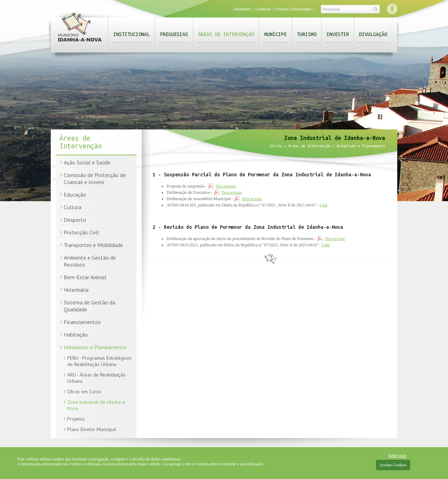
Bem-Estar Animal (85, 277)
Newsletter (243, 9)
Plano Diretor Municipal (92, 429)
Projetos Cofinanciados (293, 9)
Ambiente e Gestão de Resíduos (90, 261)
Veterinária (76, 290)
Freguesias (174, 34)
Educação (75, 195)
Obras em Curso (84, 392)
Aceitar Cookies (393, 465)
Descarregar (226, 186)
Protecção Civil (81, 232)
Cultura (72, 207)
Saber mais (397, 456)
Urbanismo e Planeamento (95, 347)
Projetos (76, 419)
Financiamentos (82, 322)
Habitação (76, 334)
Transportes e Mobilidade (93, 245)
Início (276, 146)
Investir (338, 34)
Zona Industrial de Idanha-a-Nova (97, 405)
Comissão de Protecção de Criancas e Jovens (95, 178)
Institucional (132, 34)
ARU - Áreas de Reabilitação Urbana (96, 378)
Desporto (75, 220)
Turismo (307, 34)
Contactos (263, 9)
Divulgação (373, 34)
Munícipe (275, 34)
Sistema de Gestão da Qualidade (89, 306)
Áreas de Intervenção (226, 34)
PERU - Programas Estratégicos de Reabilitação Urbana (99, 361)
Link (324, 205)
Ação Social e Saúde (87, 162)
